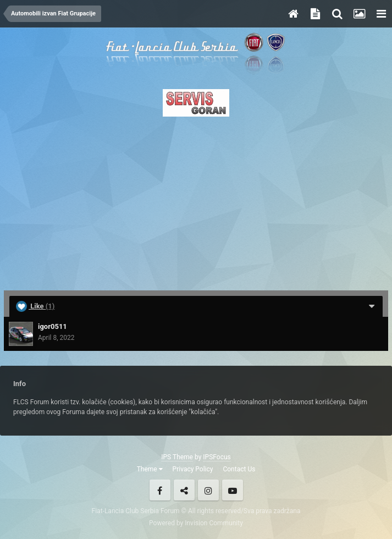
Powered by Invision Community (196, 523)
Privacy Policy (193, 469)
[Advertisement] (196, 200)
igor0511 (53, 326)
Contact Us (239, 469)
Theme (150, 469)
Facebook (160, 490)
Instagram (208, 490)
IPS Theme (177, 457)
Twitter (184, 490)
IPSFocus (217, 457)
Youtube (233, 490)
